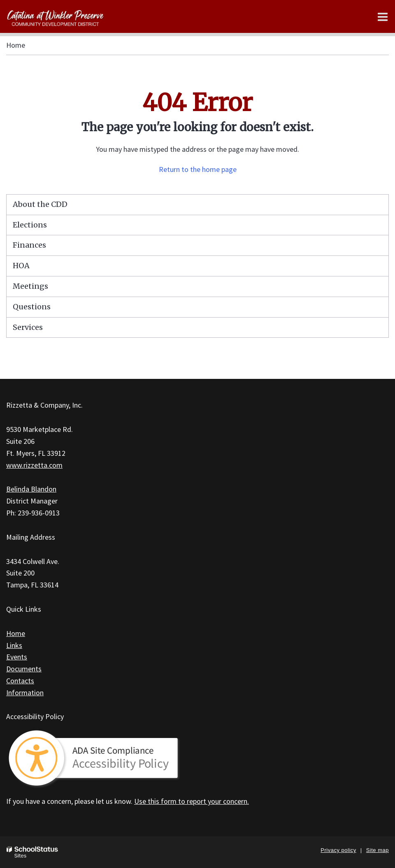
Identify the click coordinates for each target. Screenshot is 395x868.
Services (28, 327)
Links (14, 645)
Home (16, 45)
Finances (29, 245)
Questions (32, 307)
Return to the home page (198, 169)
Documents (24, 669)
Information (25, 693)
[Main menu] (383, 16)
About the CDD (40, 204)
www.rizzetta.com (34, 465)
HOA (21, 266)
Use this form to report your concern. (192, 801)
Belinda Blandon (31, 489)
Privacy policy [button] (338, 850)
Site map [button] (378, 850)
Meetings (30, 286)
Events (17, 657)
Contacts (20, 681)
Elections (30, 225)
